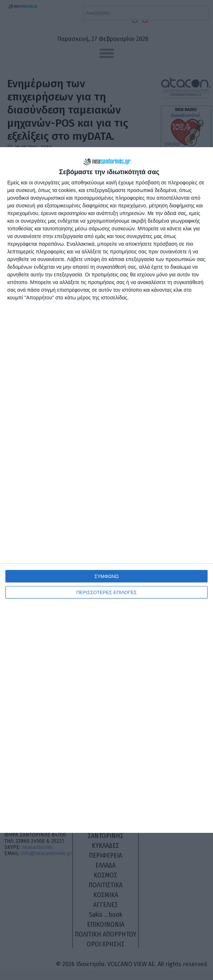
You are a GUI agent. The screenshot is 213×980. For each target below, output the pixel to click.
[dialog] (106, 490)
